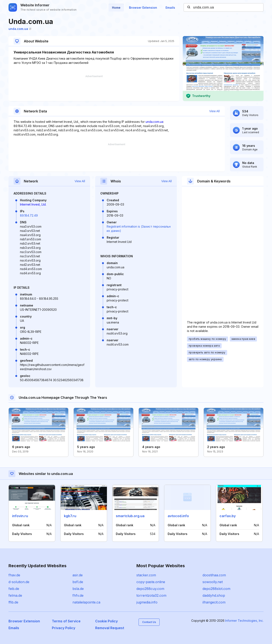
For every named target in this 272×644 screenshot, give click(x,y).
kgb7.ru (70, 516)
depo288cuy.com (150, 589)
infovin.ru (20, 516)
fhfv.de (78, 595)
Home (116, 8)
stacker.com (146, 575)
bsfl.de (78, 582)
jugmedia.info (147, 602)
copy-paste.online (151, 582)
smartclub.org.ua (130, 516)
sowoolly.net (213, 582)
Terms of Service (66, 621)
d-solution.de (19, 582)
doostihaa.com (214, 575)
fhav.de (14, 575)
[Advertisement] (94, 88)
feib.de (14, 589)
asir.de (78, 575)
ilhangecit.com (214, 602)
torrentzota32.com (151, 595)
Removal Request (110, 628)
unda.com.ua (20, 29)
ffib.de (13, 602)
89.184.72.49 (29, 215)
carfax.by (228, 516)
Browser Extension (143, 8)
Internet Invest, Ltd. (33, 204)
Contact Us (149, 622)
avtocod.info (178, 516)
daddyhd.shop (214, 595)
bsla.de (78, 589)
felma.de (15, 595)
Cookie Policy (106, 621)
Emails (170, 8)
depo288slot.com (216, 589)
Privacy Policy (64, 628)
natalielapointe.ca (86, 602)
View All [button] (215, 111)
